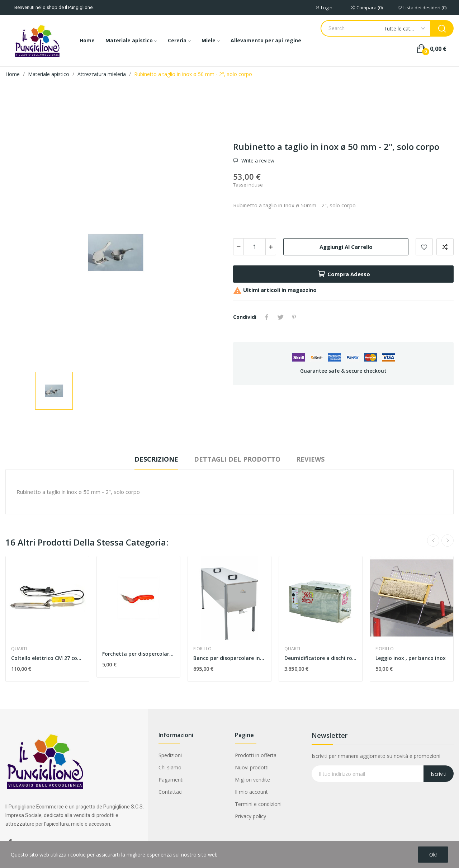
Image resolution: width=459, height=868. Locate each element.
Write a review (257, 161)
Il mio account (251, 792)
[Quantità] (255, 247)
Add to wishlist (424, 247)
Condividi (267, 317)
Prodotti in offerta (256, 755)
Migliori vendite (252, 780)
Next (448, 541)
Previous (433, 541)
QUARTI (19, 649)
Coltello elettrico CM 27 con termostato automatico (47, 658)
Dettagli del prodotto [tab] (237, 459)
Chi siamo (170, 767)
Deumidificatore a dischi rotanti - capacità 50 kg (321, 658)
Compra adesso (344, 274)
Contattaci (171, 792)
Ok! (433, 855)
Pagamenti (171, 780)
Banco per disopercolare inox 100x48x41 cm (229, 658)
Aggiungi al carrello (346, 247)
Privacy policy (250, 816)
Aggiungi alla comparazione (445, 247)
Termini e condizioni (258, 804)
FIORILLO (202, 649)
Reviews (310, 459)
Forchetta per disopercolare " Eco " (138, 654)
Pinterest (294, 317)
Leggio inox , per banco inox (411, 658)
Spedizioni (170, 755)
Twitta (280, 317)
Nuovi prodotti (252, 767)
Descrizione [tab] (156, 459)
